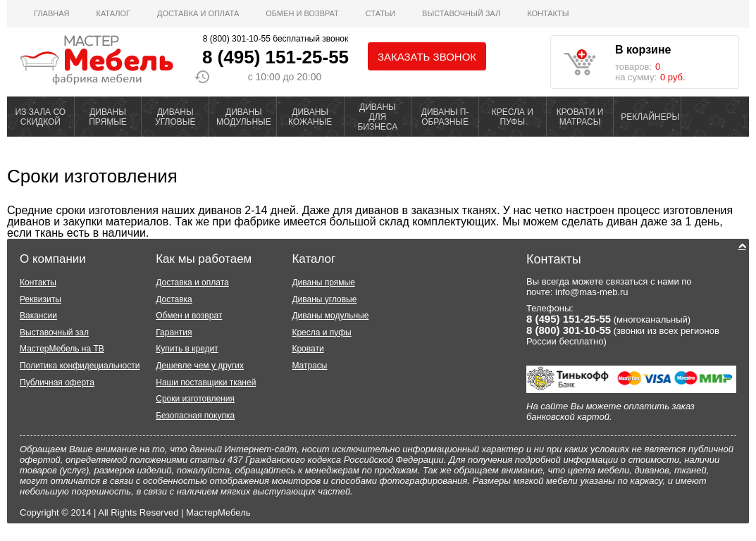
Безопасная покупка (195, 416)
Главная (51, 13)
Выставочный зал (54, 332)
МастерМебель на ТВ (62, 349)
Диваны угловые (324, 299)
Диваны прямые (323, 282)
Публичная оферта (57, 383)
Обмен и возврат (302, 13)
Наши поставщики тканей (206, 383)
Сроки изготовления (92, 176)
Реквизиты (41, 299)
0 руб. (673, 77)
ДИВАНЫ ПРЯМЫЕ (108, 117)
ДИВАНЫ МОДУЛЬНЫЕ (244, 117)
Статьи (380, 13)
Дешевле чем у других (200, 366)
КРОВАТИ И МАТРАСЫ (580, 117)
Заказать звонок (427, 57)
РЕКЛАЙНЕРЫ (650, 117)
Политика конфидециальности (80, 366)
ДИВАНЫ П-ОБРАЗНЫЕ (445, 117)
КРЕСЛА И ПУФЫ (513, 117)
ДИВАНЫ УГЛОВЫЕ (175, 117)
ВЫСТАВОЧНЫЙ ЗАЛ (461, 13)
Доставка (174, 299)
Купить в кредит (187, 349)
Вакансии (38, 316)
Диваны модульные (330, 316)
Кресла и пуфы (321, 332)
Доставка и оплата (198, 13)
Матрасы (309, 366)
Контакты (548, 13)
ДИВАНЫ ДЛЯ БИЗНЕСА (377, 117)
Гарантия (174, 332)
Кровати (308, 349)
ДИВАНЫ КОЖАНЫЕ (310, 117)
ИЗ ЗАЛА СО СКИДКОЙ (41, 117)
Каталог (113, 13)
